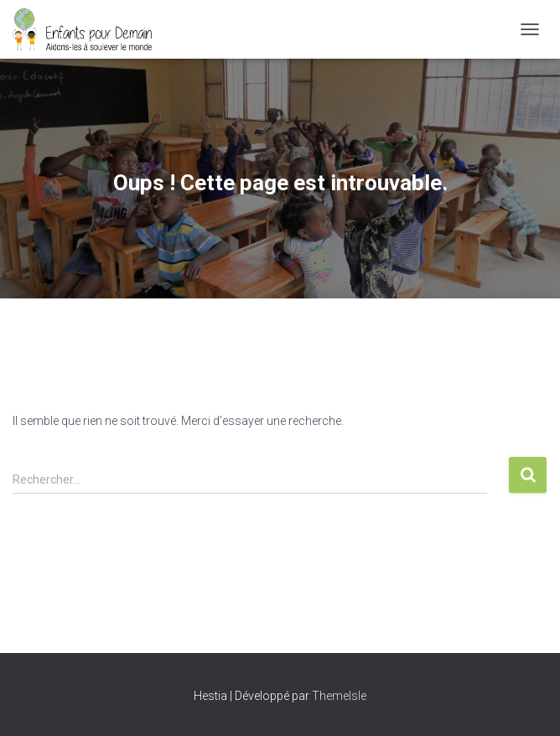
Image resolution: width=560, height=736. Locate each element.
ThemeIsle (339, 696)
